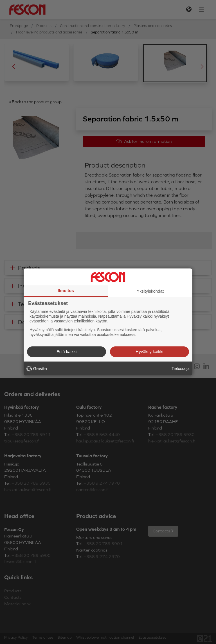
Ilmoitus (66, 291)
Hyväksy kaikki (149, 352)
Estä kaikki (67, 352)
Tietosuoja (181, 369)
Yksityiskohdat (150, 291)
